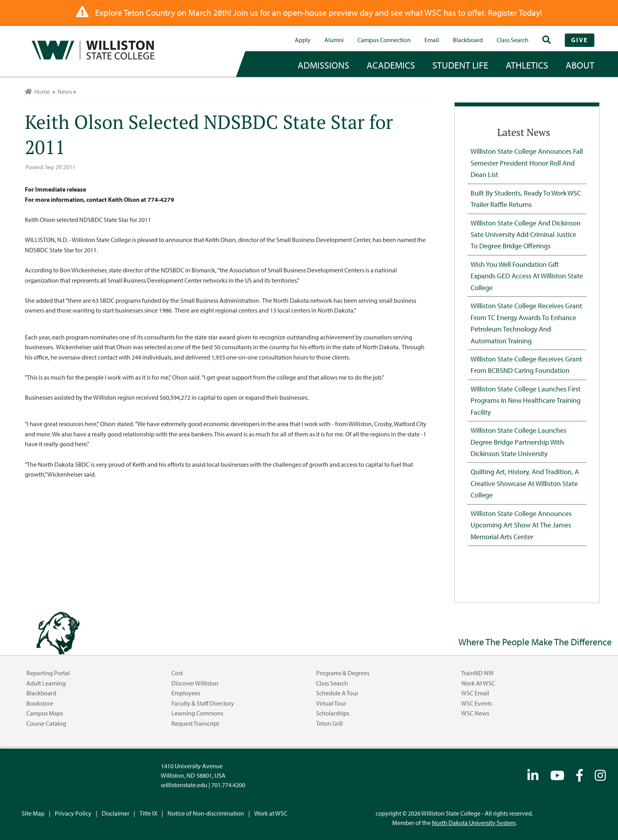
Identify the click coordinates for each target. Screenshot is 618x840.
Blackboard (468, 40)
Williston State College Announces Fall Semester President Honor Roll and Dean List (527, 163)
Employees (186, 693)
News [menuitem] (65, 91)
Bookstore (40, 703)
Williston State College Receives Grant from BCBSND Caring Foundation (526, 364)
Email (432, 40)
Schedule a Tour (337, 693)
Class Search (513, 40)
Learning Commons (197, 713)
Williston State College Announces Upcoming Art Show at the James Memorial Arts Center (521, 525)
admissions (323, 65)
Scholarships (333, 713)
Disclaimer (115, 813)
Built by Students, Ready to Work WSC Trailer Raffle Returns (526, 198)
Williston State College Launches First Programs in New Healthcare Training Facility (526, 400)
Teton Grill (329, 723)
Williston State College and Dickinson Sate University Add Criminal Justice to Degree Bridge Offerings (526, 234)
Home (37, 91)
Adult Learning (46, 683)
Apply (303, 40)
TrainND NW (477, 673)
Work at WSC (478, 683)
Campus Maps (45, 713)
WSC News (475, 713)
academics (391, 65)
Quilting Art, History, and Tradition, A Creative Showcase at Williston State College (525, 483)
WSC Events (477, 703)
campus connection (384, 40)
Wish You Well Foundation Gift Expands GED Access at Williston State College (527, 276)
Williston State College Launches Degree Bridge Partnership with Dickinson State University (518, 442)
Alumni (334, 40)
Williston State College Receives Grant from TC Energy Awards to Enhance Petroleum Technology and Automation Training (526, 323)
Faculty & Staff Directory (203, 703)
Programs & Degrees (343, 673)
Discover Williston (195, 683)
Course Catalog (46, 723)
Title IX (148, 813)
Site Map (33, 813)
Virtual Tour (331, 703)
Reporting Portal (48, 673)
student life (460, 65)
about (580, 65)
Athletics (527, 65)
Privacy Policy (73, 813)
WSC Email (475, 693)
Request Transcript (195, 723)
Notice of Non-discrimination (206, 813)
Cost (177, 673)
